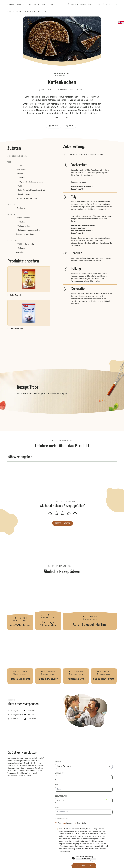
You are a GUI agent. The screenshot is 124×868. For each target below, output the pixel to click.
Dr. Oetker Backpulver (29, 199)
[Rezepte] (12, 4)
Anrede (58, 762)
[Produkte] (23, 4)
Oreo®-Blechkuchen (20, 604)
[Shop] (53, 4)
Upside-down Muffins (104, 658)
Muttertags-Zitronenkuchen (48, 604)
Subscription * (62, 819)
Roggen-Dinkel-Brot (20, 658)
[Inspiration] (35, 4)
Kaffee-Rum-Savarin (48, 658)
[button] (62, 70)
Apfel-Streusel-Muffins (90, 604)
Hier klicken (86, 859)
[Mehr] (46, 4)
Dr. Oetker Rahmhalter (29, 234)
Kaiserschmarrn (76, 658)
